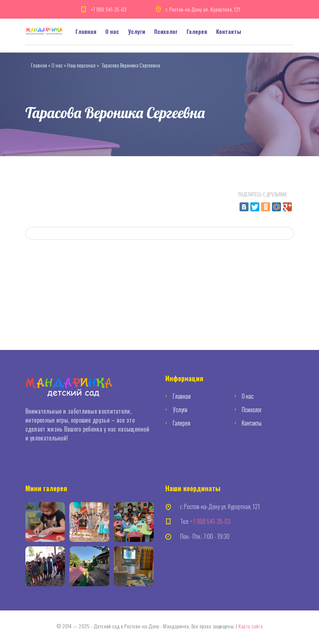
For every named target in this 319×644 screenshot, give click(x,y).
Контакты (229, 31)
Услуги (137, 31)
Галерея (197, 31)
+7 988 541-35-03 (109, 9)
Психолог (166, 31)
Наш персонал (81, 65)
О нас (112, 31)
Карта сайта (251, 626)
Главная (86, 31)
